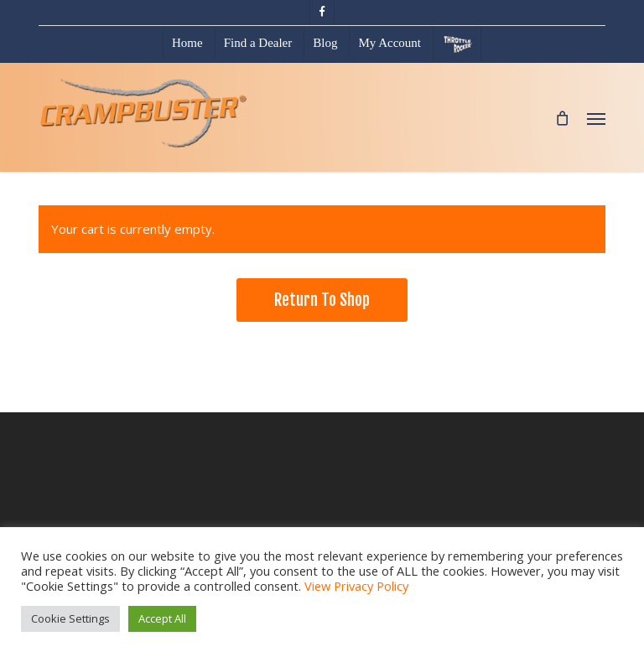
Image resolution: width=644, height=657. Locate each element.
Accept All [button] (162, 618)
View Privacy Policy (356, 586)
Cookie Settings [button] (70, 618)
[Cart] (563, 118)
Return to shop (322, 300)
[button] (596, 118)
